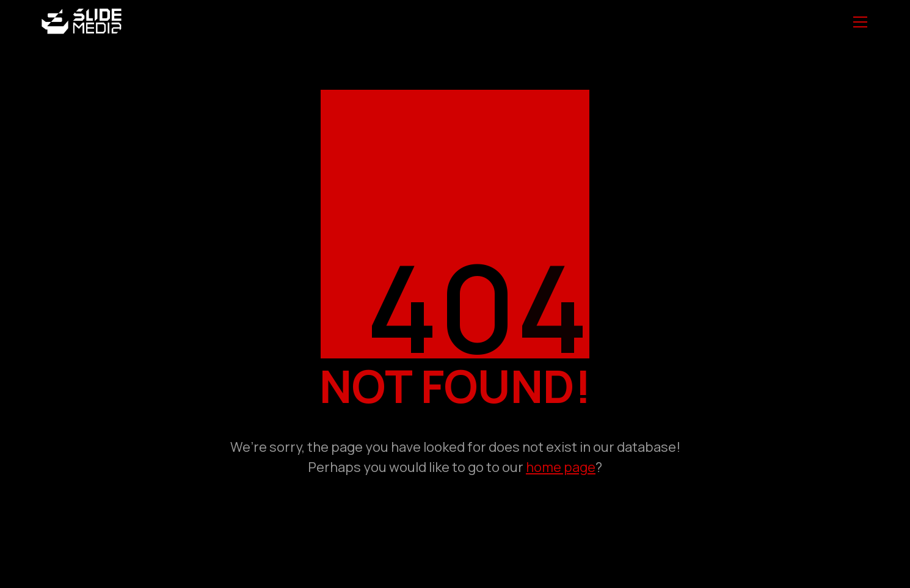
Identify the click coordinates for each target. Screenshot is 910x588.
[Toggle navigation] (860, 22)
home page (561, 467)
